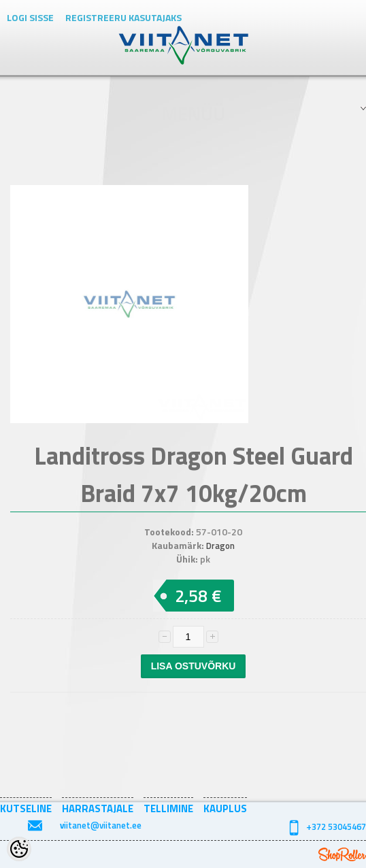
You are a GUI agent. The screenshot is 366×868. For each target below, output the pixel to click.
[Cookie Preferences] (19, 849)
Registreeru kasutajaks (123, 17)
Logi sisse (30, 17)
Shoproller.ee (342, 854)
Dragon (220, 546)
